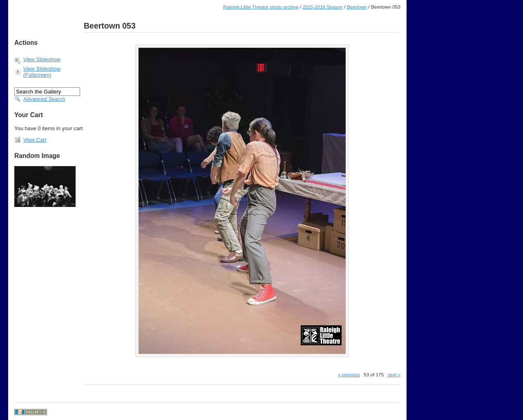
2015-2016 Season (323, 7)
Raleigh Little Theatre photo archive (261, 7)
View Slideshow (42, 59)
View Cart (35, 140)
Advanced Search (44, 99)
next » (394, 374)
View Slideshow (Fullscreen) (42, 72)
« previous (349, 374)
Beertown (357, 7)
